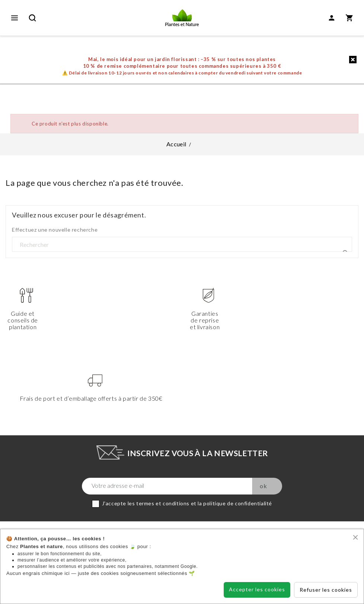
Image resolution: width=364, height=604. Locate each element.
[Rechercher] (182, 245)
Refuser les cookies (326, 590)
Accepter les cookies (257, 589)
